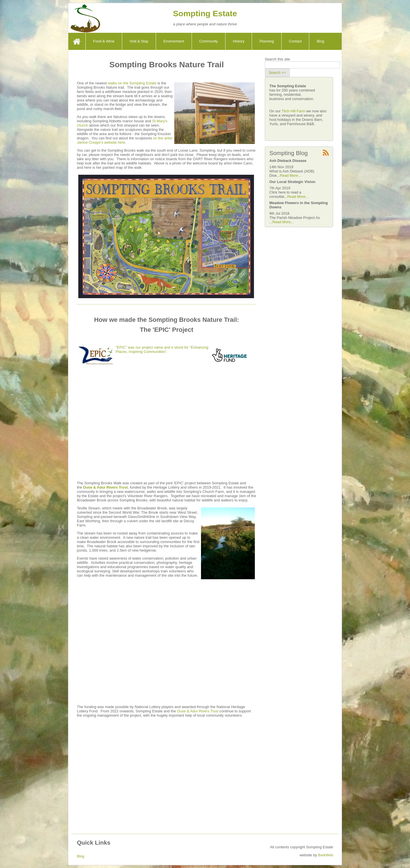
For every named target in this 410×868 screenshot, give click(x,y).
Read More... (291, 175)
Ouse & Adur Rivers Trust (105, 487)
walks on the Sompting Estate (132, 83)
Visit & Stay (139, 41)
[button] (277, 73)
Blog (320, 41)
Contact (295, 41)
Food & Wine (104, 41)
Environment (174, 41)
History (239, 41)
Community (209, 41)
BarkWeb (326, 855)
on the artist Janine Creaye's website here (125, 140)
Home (78, 41)
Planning (266, 41)
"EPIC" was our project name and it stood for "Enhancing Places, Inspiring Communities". (162, 349)
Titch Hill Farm (294, 111)
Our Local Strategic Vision (292, 182)
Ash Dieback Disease (288, 161)
